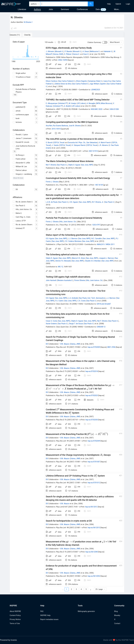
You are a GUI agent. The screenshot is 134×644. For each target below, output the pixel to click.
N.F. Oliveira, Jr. (98, 202)
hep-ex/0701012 (94, 483)
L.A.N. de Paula (52, 202)
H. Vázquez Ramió (79, 145)
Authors (37, 9)
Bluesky (117, 615)
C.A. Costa (82, 301)
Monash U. (59, 51)
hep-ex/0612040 (92, 552)
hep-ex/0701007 (94, 462)
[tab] (18, 35)
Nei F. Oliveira (51, 165)
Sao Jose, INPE (87, 165)
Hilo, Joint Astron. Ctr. (68, 222)
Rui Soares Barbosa (61, 126)
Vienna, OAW (58, 54)
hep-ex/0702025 (92, 395)
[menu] (114, 4)
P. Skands (68, 51)
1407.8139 (99, 185)
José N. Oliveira (75, 126)
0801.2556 (111, 347)
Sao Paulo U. (62, 165)
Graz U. (86, 54)
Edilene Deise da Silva (63, 84)
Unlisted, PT (63, 103)
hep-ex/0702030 (92, 420)
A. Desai (86, 51)
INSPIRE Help (45, 615)
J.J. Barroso (73, 239)
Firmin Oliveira (80, 280)
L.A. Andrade (73, 298)
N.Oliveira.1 (28, 22)
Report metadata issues (49, 619)
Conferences (82, 9)
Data (98, 9)
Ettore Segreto (82, 81)
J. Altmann (50, 51)
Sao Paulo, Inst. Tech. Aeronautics (92, 298)
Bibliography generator (86, 611)
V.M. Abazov (65, 344)
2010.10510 (56, 129)
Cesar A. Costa (51, 321)
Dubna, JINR (75, 344)
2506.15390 (63, 60)
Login (128, 4)
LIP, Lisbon (81, 103)
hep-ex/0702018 (92, 371)
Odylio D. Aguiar (74, 165)
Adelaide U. (108, 51)
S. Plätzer (68, 54)
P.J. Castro (59, 301)
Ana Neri (49, 126)
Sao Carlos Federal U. (67, 81)
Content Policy (15, 615)
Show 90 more (18, 178)
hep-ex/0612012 (91, 507)
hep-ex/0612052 (94, 576)
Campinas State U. (95, 81)
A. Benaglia (91, 103)
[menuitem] (109, 4)
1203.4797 (96, 225)
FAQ (42, 611)
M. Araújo (72, 103)
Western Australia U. (65, 280)
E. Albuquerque (52, 103)
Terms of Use (15, 623)
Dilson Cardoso (52, 81)
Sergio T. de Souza (76, 324)
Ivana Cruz (108, 81)
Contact (117, 623)
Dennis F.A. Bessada (63, 261)
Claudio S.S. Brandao (93, 261)
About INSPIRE (15, 611)
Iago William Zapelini (98, 84)
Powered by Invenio (8, 640)
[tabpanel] (67, 315)
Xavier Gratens (51, 324)
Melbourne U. (95, 51)
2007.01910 (93, 151)
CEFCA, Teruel (59, 143)
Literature (22, 9)
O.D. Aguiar (74, 202)
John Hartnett (51, 280)
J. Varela (55, 145)
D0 (47, 344)
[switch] (105, 42)
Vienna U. (76, 54)
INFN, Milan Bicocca (104, 103)
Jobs (51, 9)
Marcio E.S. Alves (78, 258)
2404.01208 (114, 109)
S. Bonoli (49, 143)
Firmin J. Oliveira (52, 182)
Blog (116, 611)
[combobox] (64, 4)
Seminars (65, 9)
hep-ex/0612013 (94, 528)
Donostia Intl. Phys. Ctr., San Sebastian (83, 143)
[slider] (13, 59)
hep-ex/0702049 (94, 441)
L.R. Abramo (103, 145)
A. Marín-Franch (105, 143)
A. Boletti (67, 106)
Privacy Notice (15, 619)
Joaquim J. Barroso (106, 258)
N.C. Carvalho (97, 239)
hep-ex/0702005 (94, 347)
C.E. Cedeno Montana (73, 241)
